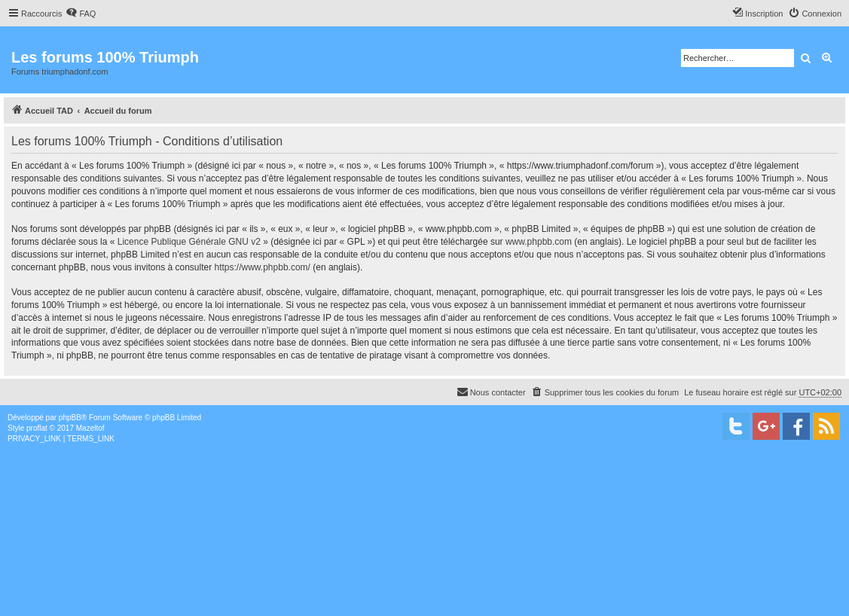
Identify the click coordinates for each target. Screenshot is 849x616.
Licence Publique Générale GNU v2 (189, 242)
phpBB (70, 418)
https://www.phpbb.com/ (263, 267)
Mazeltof (90, 428)
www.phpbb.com (539, 242)
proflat (37, 428)
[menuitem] (81, 14)
